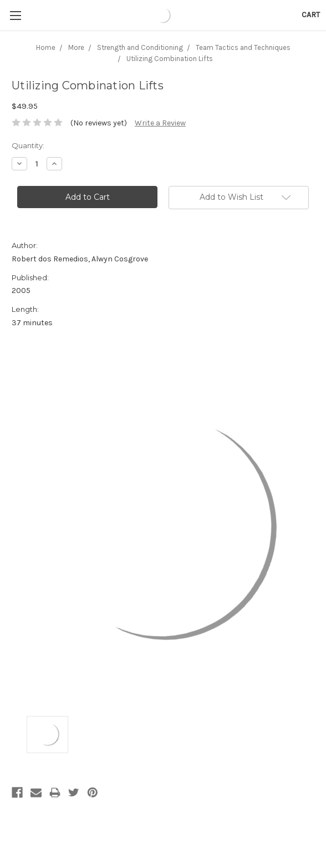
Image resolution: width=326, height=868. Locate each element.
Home (46, 47)
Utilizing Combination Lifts (170, 59)
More (76, 47)
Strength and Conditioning (140, 47)
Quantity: (28, 145)
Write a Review (160, 123)
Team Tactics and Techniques (243, 47)
